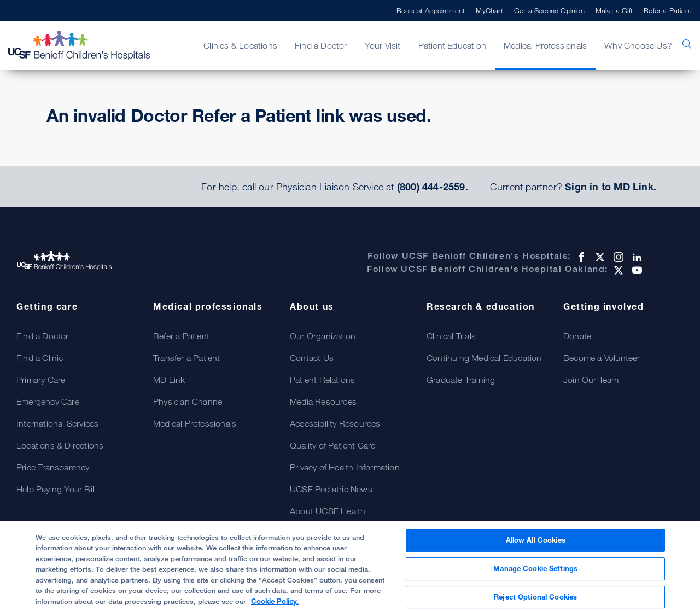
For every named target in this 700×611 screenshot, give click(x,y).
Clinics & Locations (240, 45)
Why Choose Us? (638, 45)
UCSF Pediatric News (331, 489)
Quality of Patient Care (333, 445)
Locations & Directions (60, 445)
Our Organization (323, 336)
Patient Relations (322, 380)
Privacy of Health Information (345, 467)
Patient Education (452, 45)
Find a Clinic (40, 358)
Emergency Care (48, 401)
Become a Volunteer (602, 358)
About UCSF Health (328, 511)
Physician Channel (188, 401)
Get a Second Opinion (549, 10)
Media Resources (323, 401)
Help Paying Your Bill (56, 489)
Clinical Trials (451, 336)
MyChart (489, 10)
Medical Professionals (545, 45)
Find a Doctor (321, 45)
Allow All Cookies (536, 546)
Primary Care (41, 380)
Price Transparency (53, 467)
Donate (577, 336)
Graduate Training (461, 380)
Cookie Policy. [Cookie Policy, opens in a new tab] (275, 607)
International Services (57, 423)
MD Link (169, 380)
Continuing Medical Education (484, 358)
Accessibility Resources (335, 423)
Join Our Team (591, 380)
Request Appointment (431, 10)
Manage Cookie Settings (535, 574)
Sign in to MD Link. (611, 187)
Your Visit (383, 45)
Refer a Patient (667, 10)
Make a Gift (614, 10)
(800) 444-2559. (433, 187)
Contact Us (312, 358)
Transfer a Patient (187, 358)
